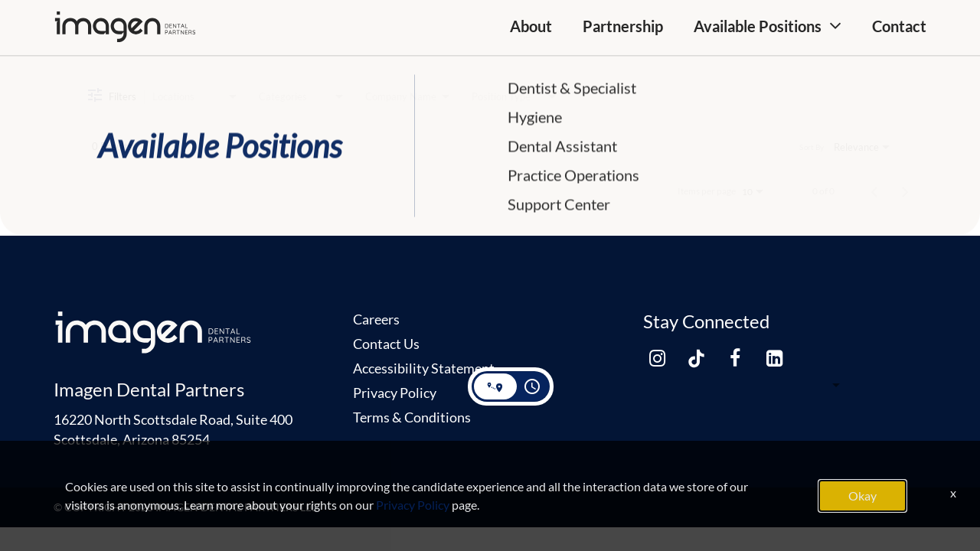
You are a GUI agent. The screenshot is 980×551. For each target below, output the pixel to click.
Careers (376, 319)
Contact (899, 26)
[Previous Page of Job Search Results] (874, 191)
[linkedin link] (774, 359)
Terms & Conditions (412, 417)
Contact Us (386, 344)
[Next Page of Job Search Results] (905, 191)
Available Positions (758, 26)
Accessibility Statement (424, 368)
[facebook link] (735, 359)
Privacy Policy (395, 393)
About (531, 26)
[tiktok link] (696, 359)
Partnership (623, 26)
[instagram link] (657, 359)
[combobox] (196, 97)
